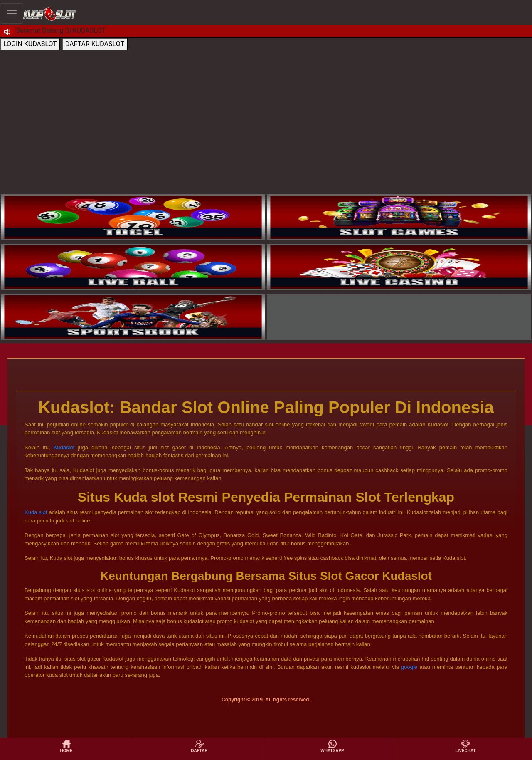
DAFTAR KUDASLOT (95, 44)
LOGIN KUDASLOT (30, 44)
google (409, 667)
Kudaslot (64, 447)
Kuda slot (36, 512)
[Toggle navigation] (12, 14)
